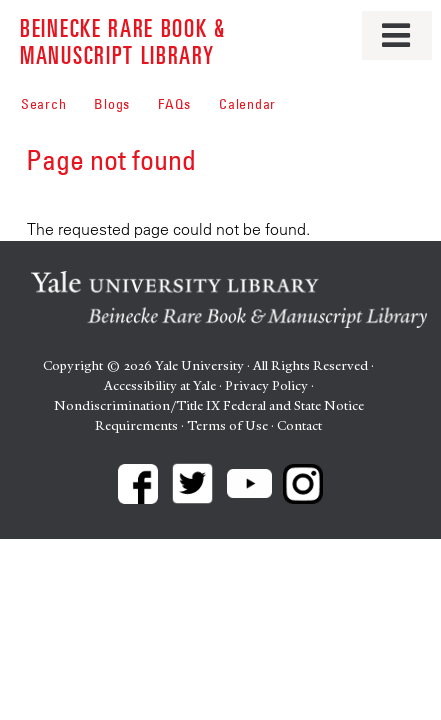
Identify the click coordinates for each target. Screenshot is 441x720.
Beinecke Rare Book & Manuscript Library (123, 40)
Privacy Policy (266, 385)
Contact (299, 425)
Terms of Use (227, 425)
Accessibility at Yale (160, 385)
